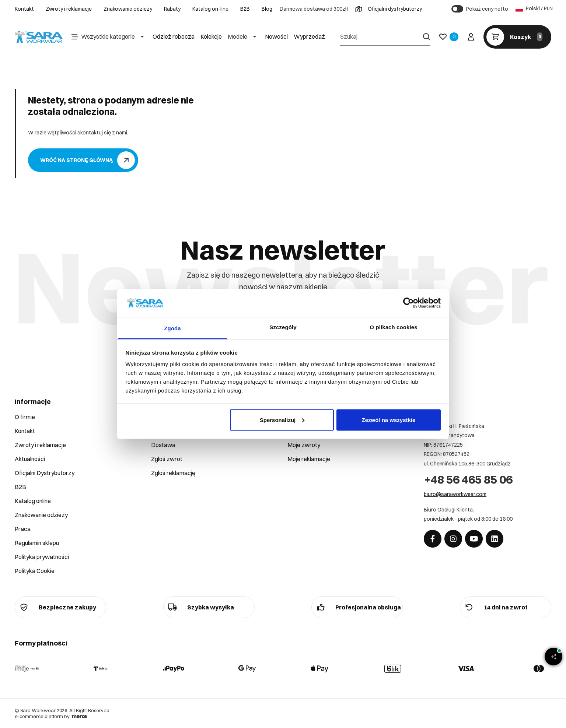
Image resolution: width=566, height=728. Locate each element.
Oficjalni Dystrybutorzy (45, 473)
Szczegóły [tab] (283, 327)
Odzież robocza (174, 36)
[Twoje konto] (471, 37)
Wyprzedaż (309, 36)
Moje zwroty (304, 445)
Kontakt (24, 9)
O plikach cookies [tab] (393, 327)
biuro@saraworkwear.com (455, 494)
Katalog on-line (210, 9)
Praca (23, 529)
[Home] (39, 37)
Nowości (276, 36)
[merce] (79, 716)
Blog (267, 9)
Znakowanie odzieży (128, 9)
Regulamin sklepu (37, 543)
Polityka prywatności (42, 557)
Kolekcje (211, 36)
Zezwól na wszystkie (388, 420)
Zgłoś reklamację (173, 473)
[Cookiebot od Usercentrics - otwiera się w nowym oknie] (408, 303)
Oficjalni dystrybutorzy (389, 9)
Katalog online (33, 501)
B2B (245, 9)
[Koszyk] (517, 37)
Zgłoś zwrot (167, 459)
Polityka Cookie (35, 571)
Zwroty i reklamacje (69, 9)
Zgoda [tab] (172, 328)
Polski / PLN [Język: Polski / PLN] (533, 9)
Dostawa (163, 445)
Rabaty (172, 9)
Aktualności (30, 459)
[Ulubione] (449, 37)
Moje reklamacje (309, 459)
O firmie (25, 417)
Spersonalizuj (282, 420)
